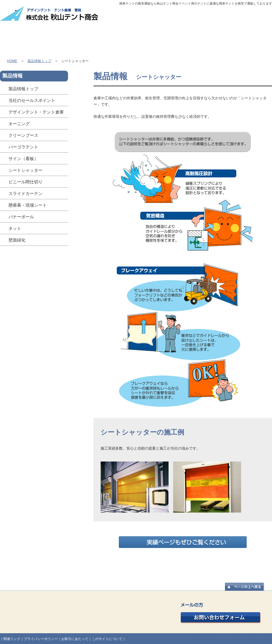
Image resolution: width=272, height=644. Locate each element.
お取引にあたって (75, 639)
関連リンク (12, 639)
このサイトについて (107, 639)
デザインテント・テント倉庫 (36, 112)
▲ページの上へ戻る (245, 587)
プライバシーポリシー (41, 639)
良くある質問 (243, 36)
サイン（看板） (23, 159)
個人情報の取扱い (244, 16)
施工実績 (188, 36)
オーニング (19, 124)
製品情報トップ (39, 61)
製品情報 (77, 36)
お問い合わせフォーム (221, 613)
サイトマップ (205, 16)
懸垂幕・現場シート (28, 205)
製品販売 (133, 36)
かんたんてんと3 (34, 297)
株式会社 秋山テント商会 (50, 14)
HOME (25, 36)
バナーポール (21, 217)
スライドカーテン (25, 193)
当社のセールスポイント (32, 100)
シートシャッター (25, 170)
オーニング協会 (34, 325)
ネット (15, 228)
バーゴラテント (23, 147)
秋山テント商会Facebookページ (34, 268)
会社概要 (172, 16)
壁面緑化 (17, 240)
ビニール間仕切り (25, 182)
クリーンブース (23, 135)
